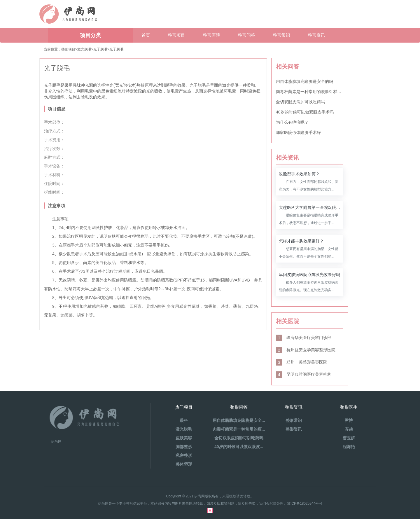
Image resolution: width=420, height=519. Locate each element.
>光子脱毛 (115, 49)
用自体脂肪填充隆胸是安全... (239, 420)
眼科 (184, 420)
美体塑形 (184, 464)
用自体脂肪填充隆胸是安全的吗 (304, 81)
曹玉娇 (349, 438)
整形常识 (281, 35)
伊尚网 (56, 441)
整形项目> (69, 49)
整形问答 (246, 35)
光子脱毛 (100, 49)
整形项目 (176, 35)
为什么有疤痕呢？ (292, 122)
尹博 (349, 420)
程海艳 (349, 447)
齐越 (349, 429)
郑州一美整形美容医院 (302, 362)
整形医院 (211, 35)
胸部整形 (184, 447)
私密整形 (184, 455)
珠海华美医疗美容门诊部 (304, 338)
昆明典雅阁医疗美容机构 (304, 374)
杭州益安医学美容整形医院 (306, 350)
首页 (146, 35)
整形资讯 (316, 35)
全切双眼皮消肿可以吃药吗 (300, 102)
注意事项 (57, 206)
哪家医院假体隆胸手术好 (298, 132)
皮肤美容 (184, 438)
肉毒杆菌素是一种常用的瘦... (239, 429)
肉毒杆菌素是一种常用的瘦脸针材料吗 (310, 92)
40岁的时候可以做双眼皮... (239, 447)
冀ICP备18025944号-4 (304, 504)
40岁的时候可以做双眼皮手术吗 (305, 112)
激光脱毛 (84, 49)
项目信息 (57, 109)
